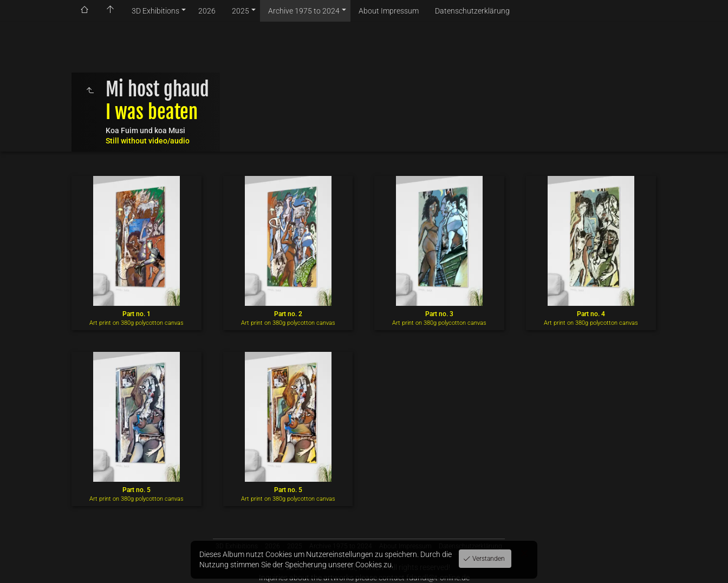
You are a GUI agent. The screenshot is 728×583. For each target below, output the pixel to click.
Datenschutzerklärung (472, 11)
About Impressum (389, 11)
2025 (240, 11)
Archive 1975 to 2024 (304, 11)
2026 (207, 11)
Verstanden (488, 559)
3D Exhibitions (155, 11)
